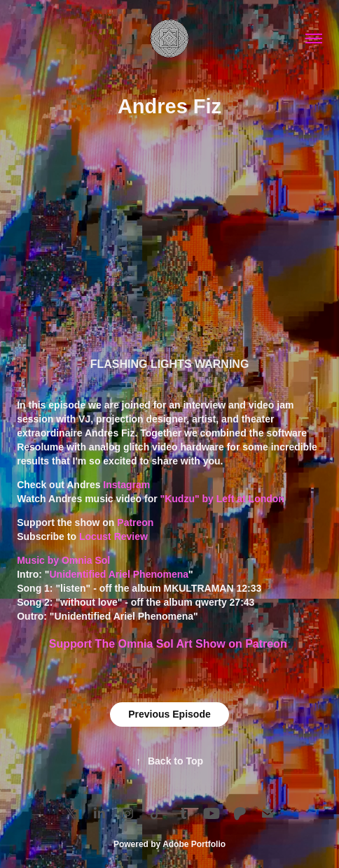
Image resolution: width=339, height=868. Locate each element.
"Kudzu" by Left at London (224, 499)
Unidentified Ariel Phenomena (119, 574)
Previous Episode (169, 714)
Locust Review (113, 536)
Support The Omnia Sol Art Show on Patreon (169, 644)
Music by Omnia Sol (63, 560)
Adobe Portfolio (194, 844)
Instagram (126, 485)
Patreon (135, 522)
